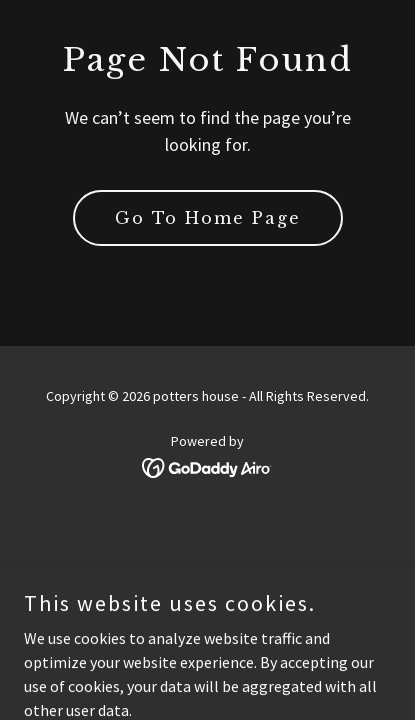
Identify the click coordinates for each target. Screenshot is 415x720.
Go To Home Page (208, 218)
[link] (207, 466)
